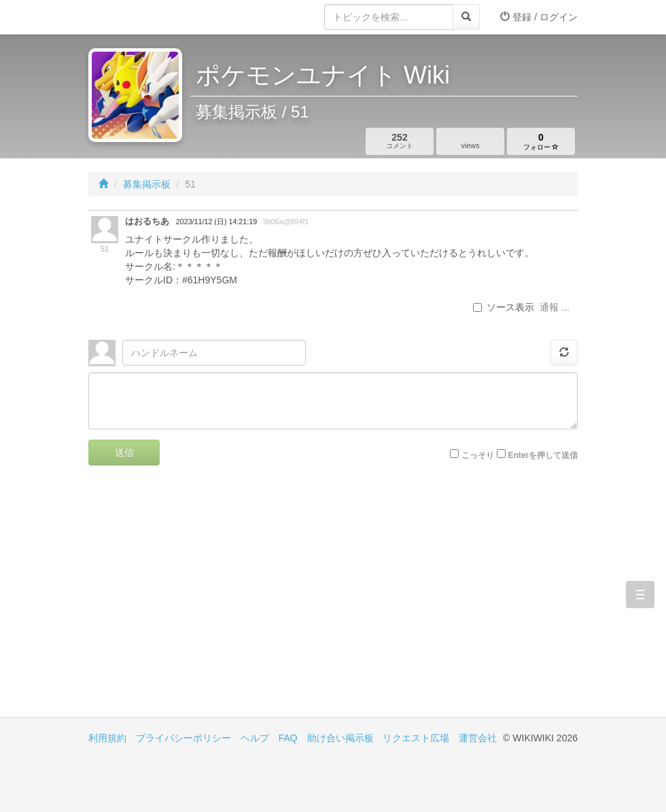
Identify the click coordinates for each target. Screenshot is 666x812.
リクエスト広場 (416, 738)
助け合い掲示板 (340, 738)
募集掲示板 (147, 184)
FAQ (288, 738)
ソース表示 (504, 307)
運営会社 (478, 738)
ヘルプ (255, 738)
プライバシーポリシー (183, 738)
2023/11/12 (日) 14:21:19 (216, 222)
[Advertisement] (211, 601)
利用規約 (107, 738)
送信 (124, 453)
